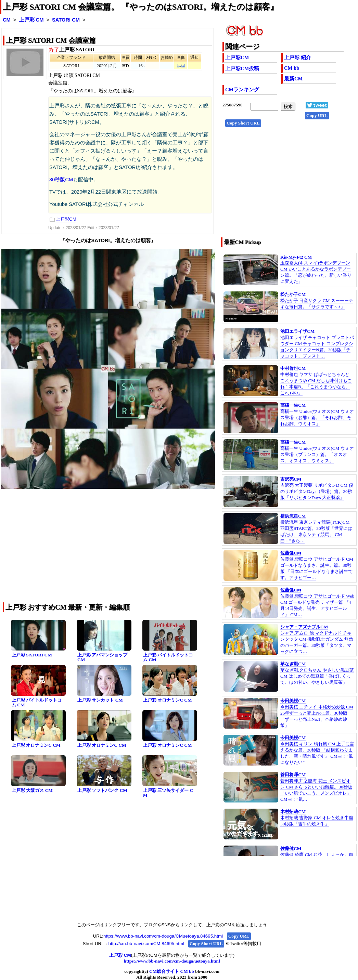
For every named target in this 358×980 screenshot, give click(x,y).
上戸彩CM (237, 57)
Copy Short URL (243, 123)
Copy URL (317, 115)
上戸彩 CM (31, 20)
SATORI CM (66, 20)
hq (178, 66)
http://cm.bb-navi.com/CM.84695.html (146, 944)
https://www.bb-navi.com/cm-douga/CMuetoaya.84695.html (163, 936)
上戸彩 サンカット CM (100, 700)
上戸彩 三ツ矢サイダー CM (168, 793)
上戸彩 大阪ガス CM (32, 790)
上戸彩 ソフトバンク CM (102, 790)
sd (183, 66)
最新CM (293, 79)
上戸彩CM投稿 (242, 68)
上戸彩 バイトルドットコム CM (168, 657)
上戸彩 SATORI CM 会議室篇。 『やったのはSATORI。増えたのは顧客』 (140, 7)
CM (7, 20)
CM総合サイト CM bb (172, 971)
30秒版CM (61, 180)
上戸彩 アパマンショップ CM (102, 657)
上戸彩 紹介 (298, 57)
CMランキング (242, 90)
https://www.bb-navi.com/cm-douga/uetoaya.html (172, 961)
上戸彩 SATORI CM (32, 655)
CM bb (292, 68)
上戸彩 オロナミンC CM (168, 700)
